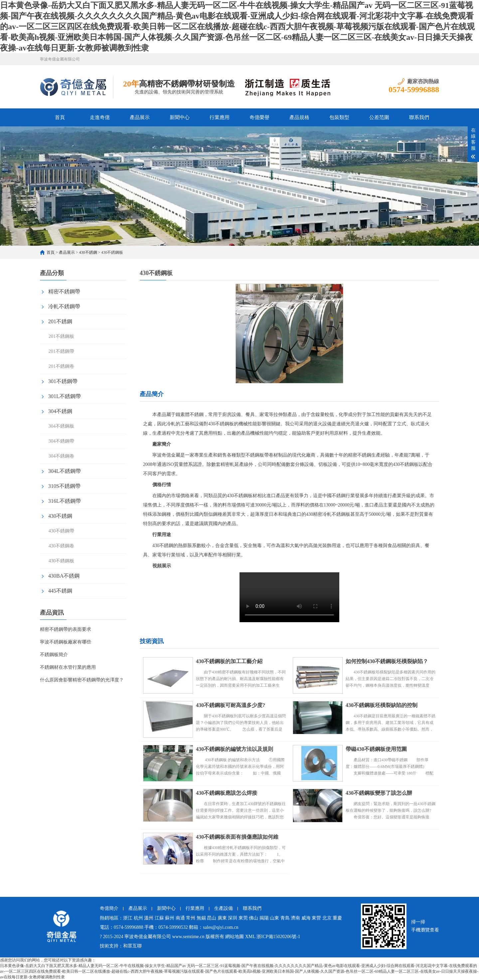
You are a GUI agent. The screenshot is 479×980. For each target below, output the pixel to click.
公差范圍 (379, 117)
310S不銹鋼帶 (64, 486)
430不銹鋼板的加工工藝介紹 (229, 661)
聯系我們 (419, 117)
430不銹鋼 (88, 252)
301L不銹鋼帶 (65, 396)
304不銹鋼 (60, 411)
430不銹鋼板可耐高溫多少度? (231, 705)
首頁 (60, 117)
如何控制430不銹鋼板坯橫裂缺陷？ (387, 661)
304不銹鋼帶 (61, 441)
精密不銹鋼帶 (64, 291)
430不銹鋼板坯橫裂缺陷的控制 (382, 705)
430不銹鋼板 (61, 561)
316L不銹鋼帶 (65, 501)
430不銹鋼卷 (61, 546)
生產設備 (224, 908)
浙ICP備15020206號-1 (278, 937)
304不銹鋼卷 (61, 456)
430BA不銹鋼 (64, 576)
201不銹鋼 (60, 321)
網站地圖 (235, 937)
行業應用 (220, 117)
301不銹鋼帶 (63, 381)
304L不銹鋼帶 (65, 471)
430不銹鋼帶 (61, 531)
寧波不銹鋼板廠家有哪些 (66, 642)
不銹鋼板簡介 (54, 655)
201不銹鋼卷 (61, 366)
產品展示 (140, 117)
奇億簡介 (109, 908)
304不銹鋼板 (61, 426)
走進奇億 (100, 117)
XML (250, 937)
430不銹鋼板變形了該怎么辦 (379, 793)
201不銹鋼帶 (61, 351)
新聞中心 (180, 117)
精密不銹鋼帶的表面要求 (66, 629)
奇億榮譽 (259, 117)
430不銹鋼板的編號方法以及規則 (235, 749)
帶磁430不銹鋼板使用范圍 (376, 749)
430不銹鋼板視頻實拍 (289, 597)
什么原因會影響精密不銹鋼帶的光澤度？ (82, 680)
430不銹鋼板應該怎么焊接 (227, 793)
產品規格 (299, 117)
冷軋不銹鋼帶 (64, 306)
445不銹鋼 (60, 591)
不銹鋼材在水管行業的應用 (68, 667)
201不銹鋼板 (61, 336)
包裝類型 (339, 117)
